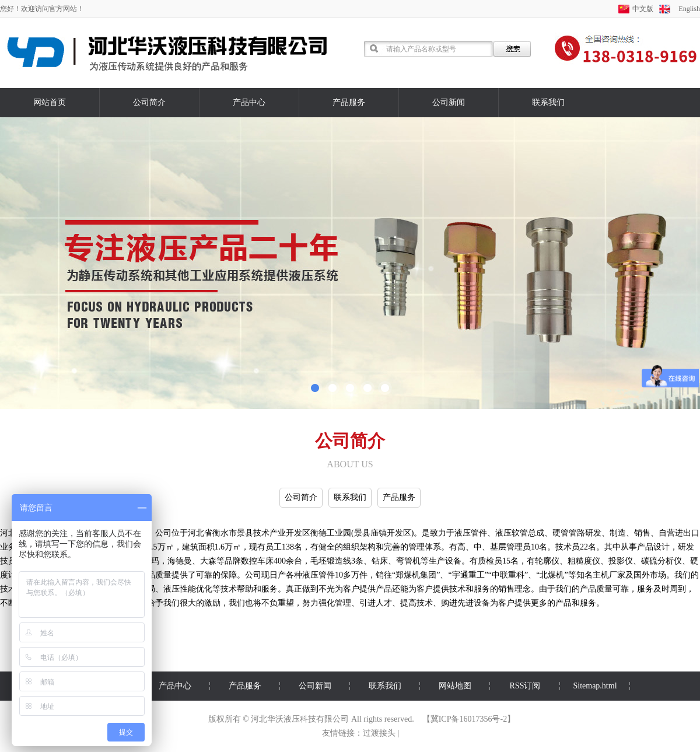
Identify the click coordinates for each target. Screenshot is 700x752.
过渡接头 (379, 733)
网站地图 (455, 686)
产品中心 (249, 102)
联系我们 (548, 102)
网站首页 (50, 102)
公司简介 (149, 102)
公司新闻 (449, 102)
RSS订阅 (525, 686)
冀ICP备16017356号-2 (469, 719)
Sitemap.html (595, 686)
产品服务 (349, 102)
